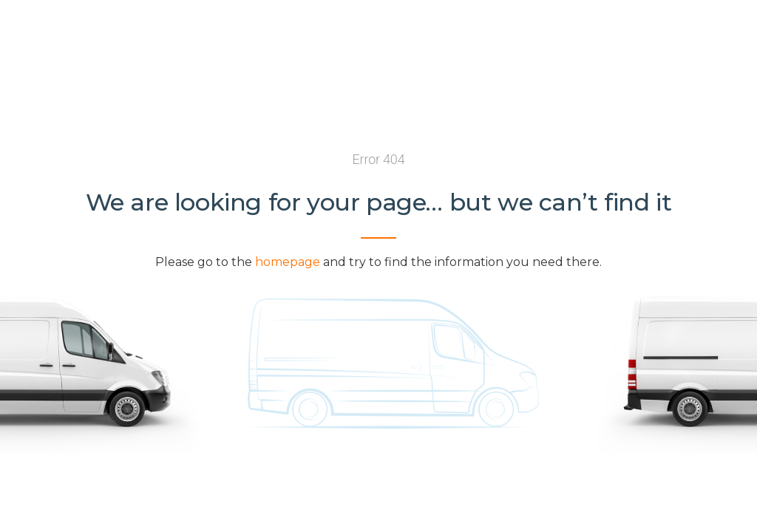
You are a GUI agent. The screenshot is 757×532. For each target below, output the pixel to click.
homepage (288, 262)
